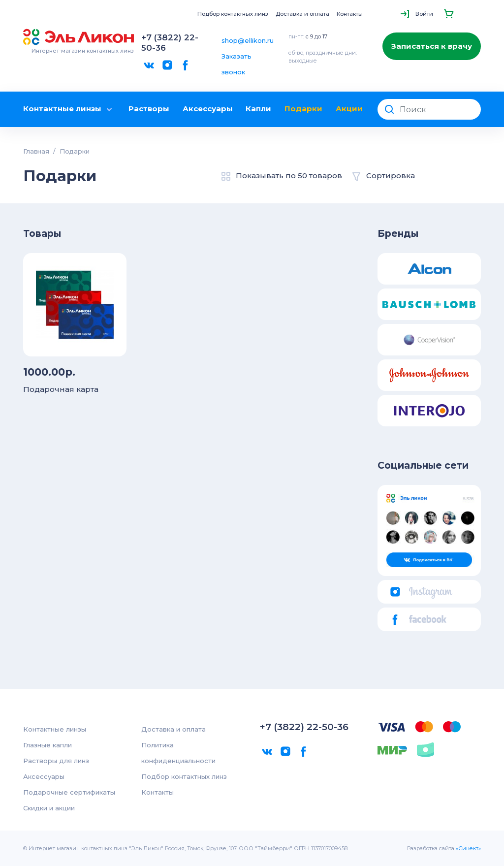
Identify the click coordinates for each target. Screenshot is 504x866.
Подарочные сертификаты (69, 792)
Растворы (149, 109)
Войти (424, 14)
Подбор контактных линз (233, 14)
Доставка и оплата (302, 14)
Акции (349, 109)
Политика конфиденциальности (178, 753)
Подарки (303, 109)
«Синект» (468, 848)
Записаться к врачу (432, 46)
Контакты (350, 14)
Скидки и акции (49, 808)
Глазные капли (47, 745)
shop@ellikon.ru (248, 40)
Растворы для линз (56, 761)
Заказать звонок (236, 64)
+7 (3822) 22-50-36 (170, 43)
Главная (36, 151)
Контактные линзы (69, 109)
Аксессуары (208, 109)
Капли (258, 109)
